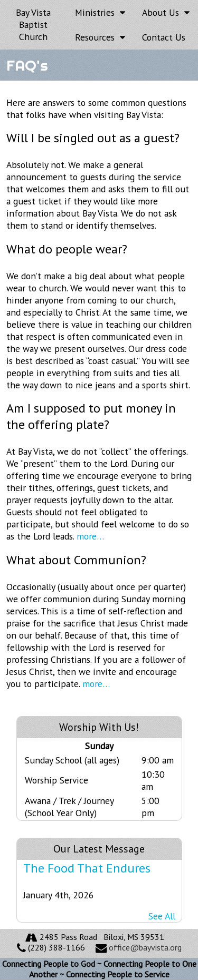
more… (90, 536)
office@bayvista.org (145, 947)
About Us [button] (166, 12)
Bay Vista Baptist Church (33, 24)
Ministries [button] (100, 12)
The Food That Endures (87, 868)
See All (162, 916)
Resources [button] (100, 37)
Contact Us (164, 37)
